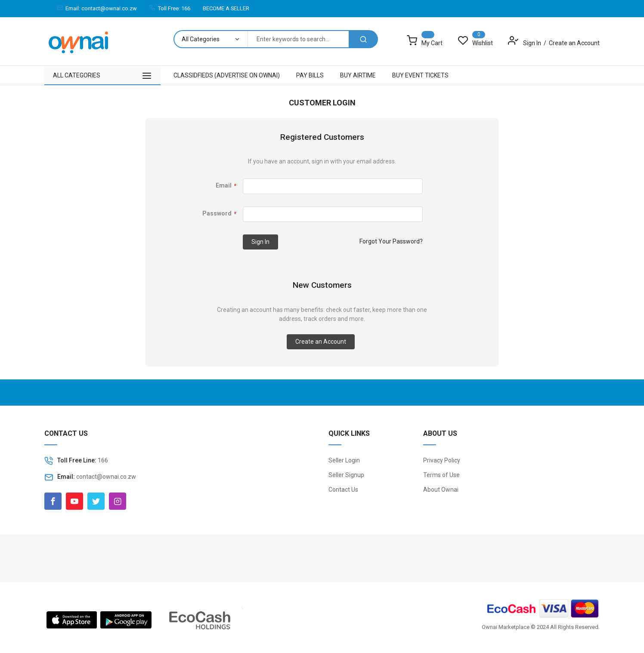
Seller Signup (346, 475)
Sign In (533, 43)
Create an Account (574, 43)
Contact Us (343, 490)
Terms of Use (441, 475)
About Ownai (441, 490)
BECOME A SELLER (226, 8)
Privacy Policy (442, 460)
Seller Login (344, 460)
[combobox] (298, 39)
